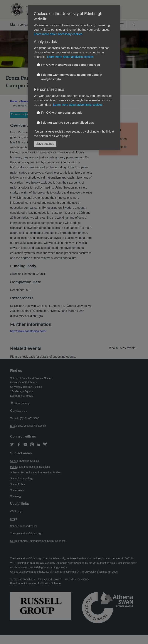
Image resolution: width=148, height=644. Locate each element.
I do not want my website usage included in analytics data (72, 77)
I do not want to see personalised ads (68, 123)
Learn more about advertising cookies (78, 105)
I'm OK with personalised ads (62, 113)
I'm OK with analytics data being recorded (71, 65)
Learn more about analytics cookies (70, 57)
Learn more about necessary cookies (58, 34)
